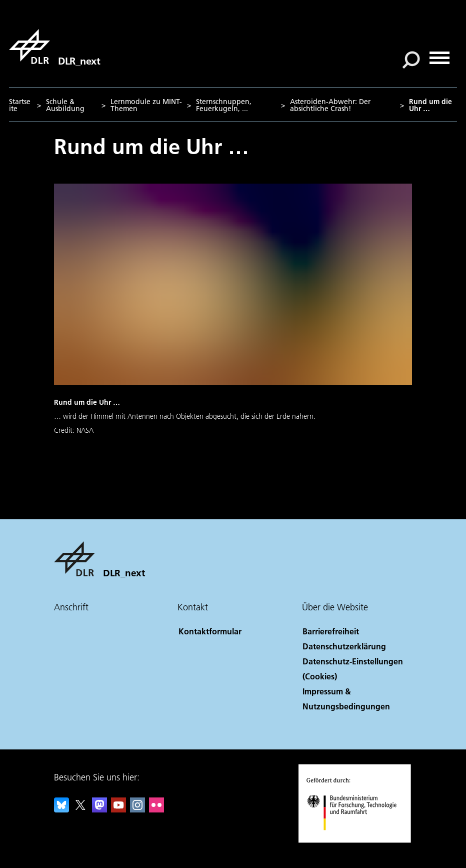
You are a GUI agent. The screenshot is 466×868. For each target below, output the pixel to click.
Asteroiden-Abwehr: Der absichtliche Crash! (330, 105)
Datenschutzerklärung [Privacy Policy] (344, 646)
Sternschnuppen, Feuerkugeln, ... (224, 105)
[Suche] (411, 60)
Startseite (20, 105)
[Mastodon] (99, 809)
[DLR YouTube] (118, 809)
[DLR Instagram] (137, 809)
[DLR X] (80, 809)
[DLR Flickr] (156, 809)
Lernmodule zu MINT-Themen (146, 105)
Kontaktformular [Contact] (210, 631)
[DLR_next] (54, 47)
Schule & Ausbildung (65, 105)
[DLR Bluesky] (61, 809)
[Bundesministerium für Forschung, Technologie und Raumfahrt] (357, 840)
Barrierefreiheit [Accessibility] (331, 631)
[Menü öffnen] (439, 54)
